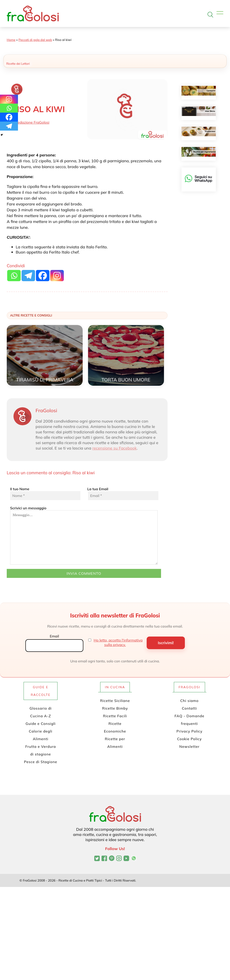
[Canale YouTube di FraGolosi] (126, 859)
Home (11, 40)
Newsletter (189, 746)
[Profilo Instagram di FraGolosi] (119, 859)
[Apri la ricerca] (210, 15)
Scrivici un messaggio (84, 535)
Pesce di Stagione (41, 762)
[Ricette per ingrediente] (199, 152)
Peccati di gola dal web (35, 40)
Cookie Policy (189, 739)
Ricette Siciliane (115, 701)
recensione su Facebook (115, 448)
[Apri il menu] (220, 13)
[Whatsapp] (9, 108)
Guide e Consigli (41, 724)
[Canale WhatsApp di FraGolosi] (134, 859)
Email (54, 636)
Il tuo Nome (45, 493)
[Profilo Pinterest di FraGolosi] (112, 859)
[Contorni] (199, 91)
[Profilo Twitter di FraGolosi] (97, 859)
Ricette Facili (115, 716)
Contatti (189, 708)
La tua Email (122, 493)
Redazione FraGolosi (32, 122)
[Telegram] (9, 126)
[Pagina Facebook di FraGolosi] (104, 859)
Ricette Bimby (115, 708)
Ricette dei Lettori (18, 64)
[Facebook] (9, 117)
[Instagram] (9, 99)
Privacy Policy (189, 731)
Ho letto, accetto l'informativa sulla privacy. (118, 642)
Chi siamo (189, 701)
